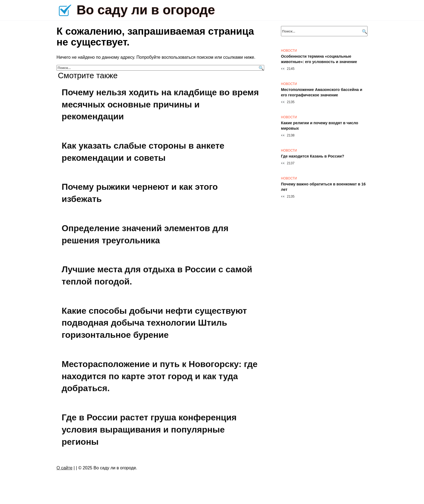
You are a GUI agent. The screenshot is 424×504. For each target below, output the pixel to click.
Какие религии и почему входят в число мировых (320, 126)
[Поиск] (261, 68)
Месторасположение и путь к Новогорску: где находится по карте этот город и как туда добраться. (160, 376)
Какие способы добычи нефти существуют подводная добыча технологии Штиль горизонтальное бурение (154, 323)
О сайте (64, 468)
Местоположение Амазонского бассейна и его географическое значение (322, 92)
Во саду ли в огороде (146, 10)
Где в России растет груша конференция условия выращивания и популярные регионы (149, 430)
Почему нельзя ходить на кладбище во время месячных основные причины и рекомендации (160, 104)
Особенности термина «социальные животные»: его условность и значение (319, 59)
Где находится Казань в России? (313, 156)
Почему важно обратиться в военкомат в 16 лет (323, 187)
